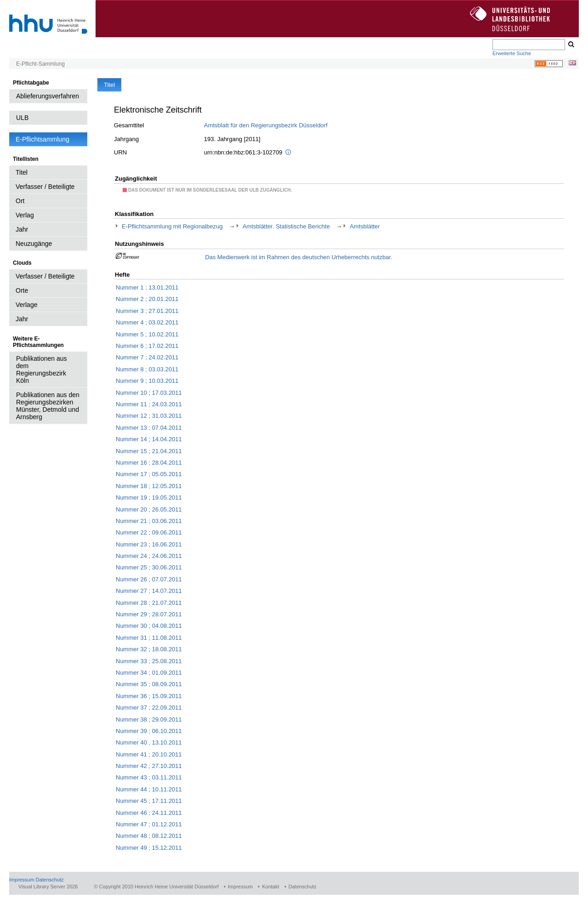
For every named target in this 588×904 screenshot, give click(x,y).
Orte (22, 290)
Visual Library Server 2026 (48, 887)
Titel (22, 172)
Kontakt (270, 887)
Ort (20, 201)
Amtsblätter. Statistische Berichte (286, 226)
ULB (22, 118)
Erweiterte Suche (512, 53)
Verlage (26, 305)
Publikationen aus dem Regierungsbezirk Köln (42, 370)
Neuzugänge (34, 244)
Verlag (25, 215)
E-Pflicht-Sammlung (40, 64)
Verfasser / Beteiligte (45, 187)
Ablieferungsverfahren (48, 96)
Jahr (22, 229)
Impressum (22, 880)
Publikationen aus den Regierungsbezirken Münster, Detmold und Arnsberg (48, 406)
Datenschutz (49, 880)
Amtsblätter (365, 226)
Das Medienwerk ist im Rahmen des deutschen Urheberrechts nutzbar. (299, 257)
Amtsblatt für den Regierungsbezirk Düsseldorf (266, 125)
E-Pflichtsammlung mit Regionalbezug (172, 226)
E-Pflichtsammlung (42, 139)
